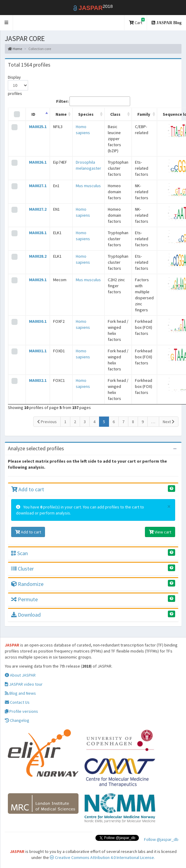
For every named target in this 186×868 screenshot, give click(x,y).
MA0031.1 (38, 351)
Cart (137, 22)
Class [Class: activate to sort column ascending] (115, 114)
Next (169, 422)
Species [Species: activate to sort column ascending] (86, 114)
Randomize (27, 584)
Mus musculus (88, 186)
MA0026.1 (38, 162)
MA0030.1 (38, 321)
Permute (24, 599)
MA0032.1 (38, 380)
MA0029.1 (38, 280)
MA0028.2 (38, 256)
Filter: (93, 101)
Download (26, 615)
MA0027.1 (38, 186)
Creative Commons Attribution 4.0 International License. (102, 857)
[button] (6, 23)
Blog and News (20, 693)
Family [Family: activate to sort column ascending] (144, 114)
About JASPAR (20, 675)
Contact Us (17, 702)
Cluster (22, 569)
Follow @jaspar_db (161, 839)
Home (15, 49)
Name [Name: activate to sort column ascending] (61, 114)
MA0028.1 (38, 233)
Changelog (17, 720)
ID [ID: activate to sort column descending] (33, 114)
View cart (160, 532)
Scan (19, 553)
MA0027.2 (38, 209)
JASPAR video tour (24, 684)
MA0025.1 (38, 127)
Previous (47, 422)
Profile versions (21, 711)
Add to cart (28, 489)
